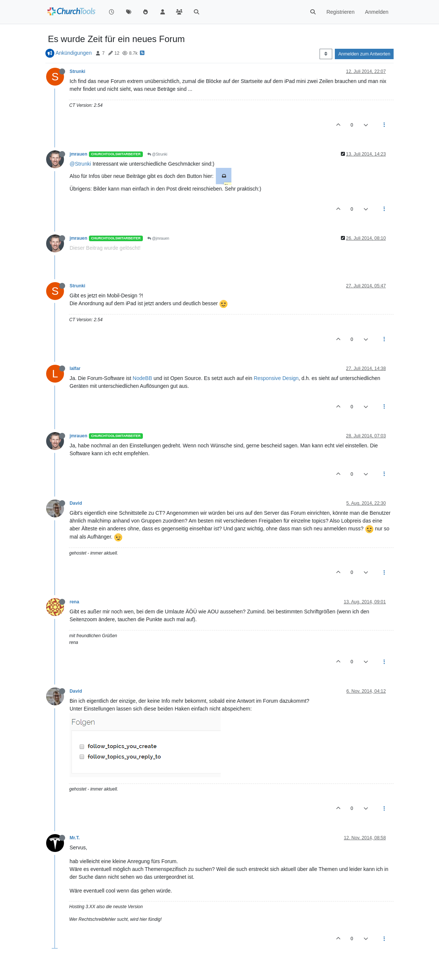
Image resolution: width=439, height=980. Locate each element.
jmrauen (78, 154)
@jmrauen (158, 238)
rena (74, 602)
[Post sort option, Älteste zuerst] (326, 54)
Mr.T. (75, 838)
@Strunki (157, 154)
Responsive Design (276, 378)
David (76, 503)
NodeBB (142, 378)
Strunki (77, 71)
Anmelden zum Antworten (364, 54)
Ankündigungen (73, 53)
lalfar (75, 368)
